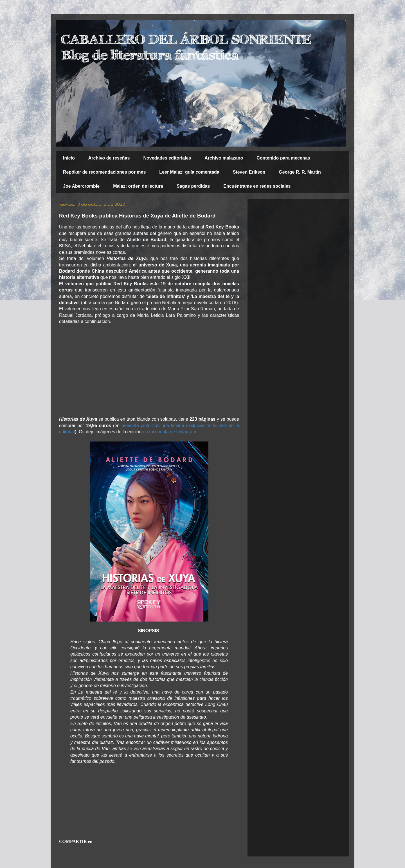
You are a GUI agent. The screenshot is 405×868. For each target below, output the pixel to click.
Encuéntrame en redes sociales (257, 186)
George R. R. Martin (300, 172)
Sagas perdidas (193, 186)
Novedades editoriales (167, 158)
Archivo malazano (224, 158)
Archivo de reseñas (109, 158)
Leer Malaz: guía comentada (189, 172)
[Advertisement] (149, 371)
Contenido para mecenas (283, 158)
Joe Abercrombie (81, 186)
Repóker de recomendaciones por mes (104, 172)
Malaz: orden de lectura (138, 186)
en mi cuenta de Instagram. (170, 432)
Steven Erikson (249, 172)
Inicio (69, 158)
